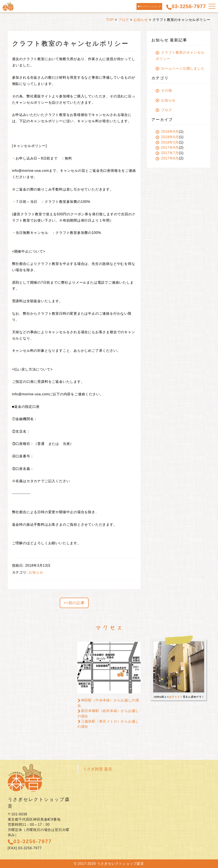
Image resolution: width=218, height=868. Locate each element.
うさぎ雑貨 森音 (98, 769)
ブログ (124, 20)
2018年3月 (167, 142)
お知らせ (141, 20)
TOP (110, 20)
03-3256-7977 (30, 841)
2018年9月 (167, 132)
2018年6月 (167, 137)
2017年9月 (167, 148)
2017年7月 (167, 153)
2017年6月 (167, 158)
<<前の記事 (74, 603)
